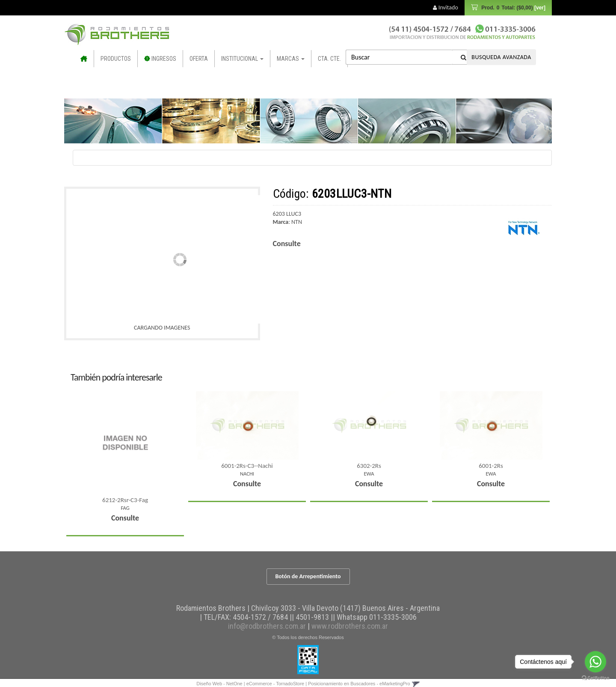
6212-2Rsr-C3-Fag (125, 500)
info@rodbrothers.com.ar (267, 626)
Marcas (291, 59)
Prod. (513, 8)
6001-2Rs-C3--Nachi (247, 466)
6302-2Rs (369, 466)
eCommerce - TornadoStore (275, 684)
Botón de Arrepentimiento (308, 576)
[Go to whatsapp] (595, 662)
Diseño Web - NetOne (219, 684)
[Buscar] (464, 57)
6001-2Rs (491, 466)
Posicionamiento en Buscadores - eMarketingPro (359, 684)
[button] (416, 684)
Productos (116, 59)
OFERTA (199, 59)
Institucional (242, 59)
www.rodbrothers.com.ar (350, 626)
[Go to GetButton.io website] (595, 678)
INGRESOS (161, 59)
